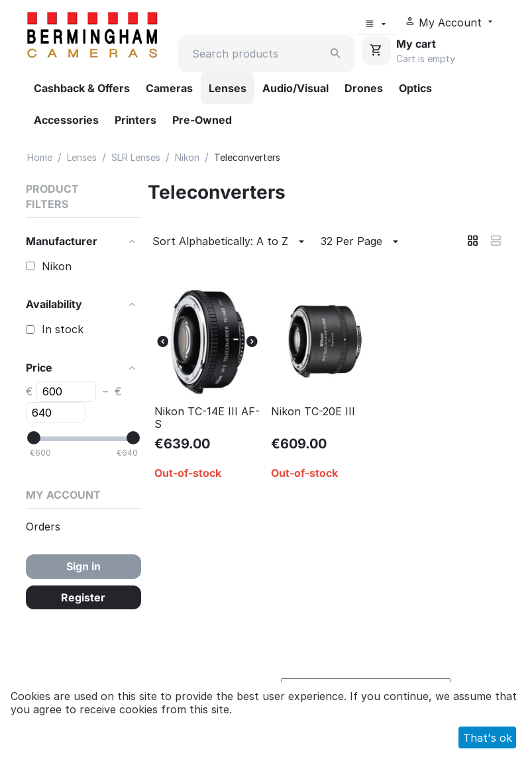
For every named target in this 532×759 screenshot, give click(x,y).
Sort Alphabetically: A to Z (230, 242)
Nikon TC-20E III (313, 412)
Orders (43, 527)
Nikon (187, 157)
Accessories (66, 120)
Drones (364, 88)
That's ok (488, 738)
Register (83, 597)
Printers (135, 120)
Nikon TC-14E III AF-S (207, 418)
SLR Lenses (136, 157)
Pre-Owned (202, 120)
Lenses (228, 88)
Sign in (83, 566)
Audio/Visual (295, 88)
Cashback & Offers (82, 88)
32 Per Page (361, 242)
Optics (415, 88)
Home (40, 157)
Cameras (169, 88)
